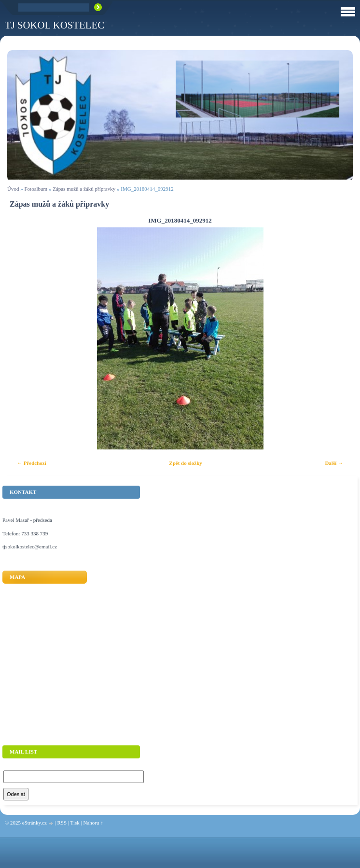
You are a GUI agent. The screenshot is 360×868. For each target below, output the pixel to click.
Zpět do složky (185, 463)
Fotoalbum (36, 189)
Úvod (13, 189)
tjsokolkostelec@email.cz (30, 546)
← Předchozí (32, 463)
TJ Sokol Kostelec (55, 25)
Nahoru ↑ (93, 823)
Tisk (75, 823)
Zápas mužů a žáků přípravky (84, 189)
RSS (62, 823)
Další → (334, 463)
